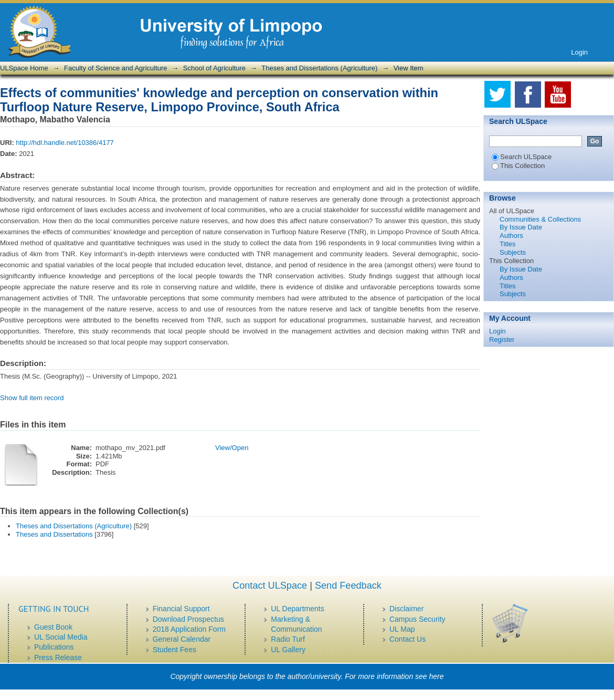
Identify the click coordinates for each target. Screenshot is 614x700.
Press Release (58, 657)
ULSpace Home (24, 68)
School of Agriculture (214, 68)
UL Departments (297, 609)
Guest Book (53, 627)
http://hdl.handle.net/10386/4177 (65, 143)
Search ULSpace (522, 157)
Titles (508, 244)
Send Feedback (348, 586)
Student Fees (174, 650)
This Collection (518, 166)
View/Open (232, 448)
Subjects (513, 252)
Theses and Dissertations (54, 534)
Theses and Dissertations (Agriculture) (319, 68)
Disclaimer (406, 609)
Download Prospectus (188, 619)
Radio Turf (288, 639)
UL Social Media (61, 637)
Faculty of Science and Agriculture (116, 68)
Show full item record (32, 398)
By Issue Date (521, 227)
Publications (54, 647)
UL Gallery (288, 650)
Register (502, 339)
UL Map (402, 629)
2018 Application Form (189, 629)
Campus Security (417, 619)
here (437, 676)
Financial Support (181, 609)
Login (579, 52)
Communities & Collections (540, 219)
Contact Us (407, 639)
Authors (511, 236)
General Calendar (182, 639)
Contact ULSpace (270, 586)
